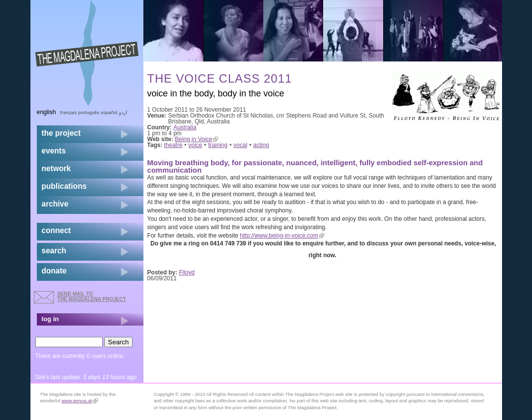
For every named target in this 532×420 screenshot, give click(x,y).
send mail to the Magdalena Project (92, 296)
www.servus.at (80, 401)
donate (54, 271)
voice (196, 145)
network (56, 168)
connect (56, 230)
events (54, 151)
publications (64, 186)
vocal (240, 145)
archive (55, 204)
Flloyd (187, 272)
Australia (185, 127)
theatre (173, 145)
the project (61, 133)
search (54, 251)
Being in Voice (196, 139)
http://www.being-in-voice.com (282, 236)
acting (261, 145)
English (47, 112)
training (218, 145)
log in (50, 319)
